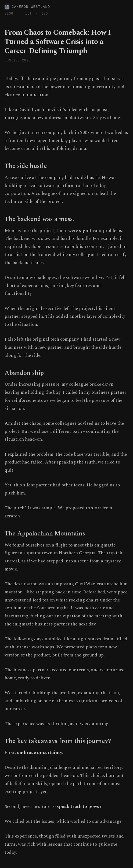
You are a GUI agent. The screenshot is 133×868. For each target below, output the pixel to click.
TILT (27, 14)
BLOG (9, 14)
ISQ (45, 14)
